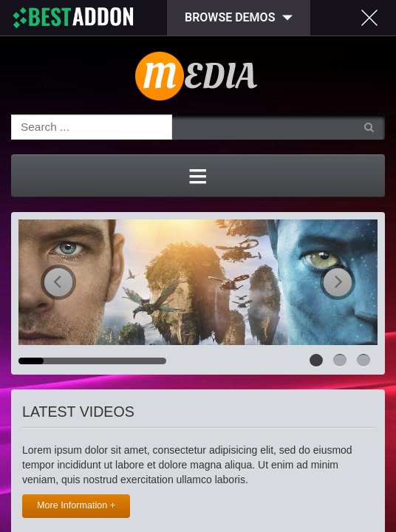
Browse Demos (230, 17)
